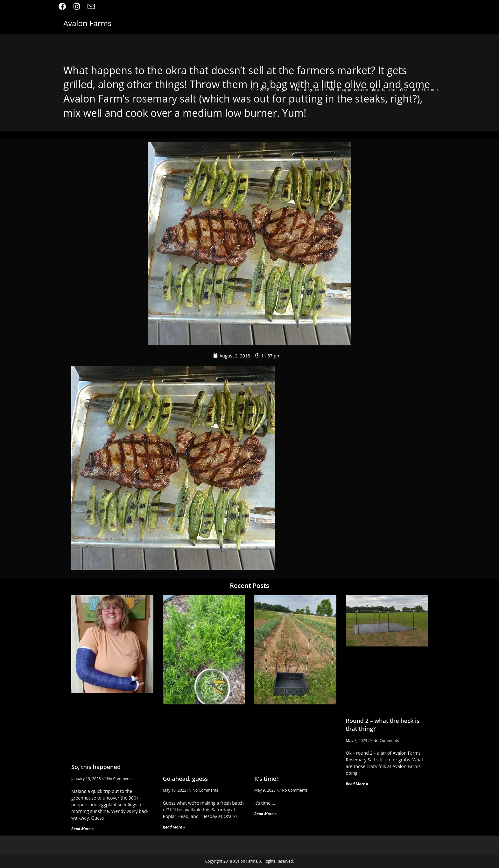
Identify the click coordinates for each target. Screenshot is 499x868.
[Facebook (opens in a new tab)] (64, 7)
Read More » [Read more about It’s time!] (266, 814)
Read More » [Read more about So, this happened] (83, 829)
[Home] (252, 89)
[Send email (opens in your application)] (91, 7)
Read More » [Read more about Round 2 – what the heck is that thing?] (357, 784)
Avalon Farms (87, 24)
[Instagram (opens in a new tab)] (77, 7)
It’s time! (266, 779)
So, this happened (96, 767)
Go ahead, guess (186, 779)
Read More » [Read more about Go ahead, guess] (174, 827)
